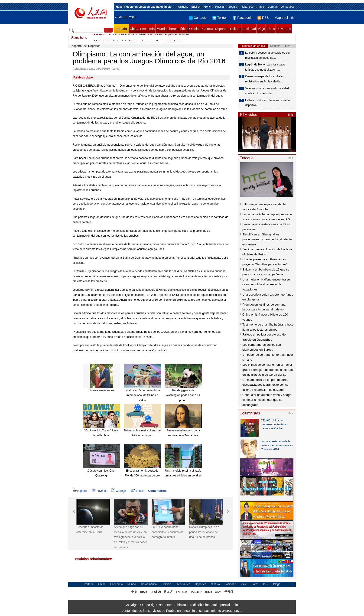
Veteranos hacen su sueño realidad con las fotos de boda (267, 91)
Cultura (235, 29)
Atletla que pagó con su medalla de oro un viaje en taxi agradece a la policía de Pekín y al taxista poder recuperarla (130, 537)
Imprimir (80, 491)
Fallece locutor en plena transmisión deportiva (267, 103)
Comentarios (157, 491)
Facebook (242, 18)
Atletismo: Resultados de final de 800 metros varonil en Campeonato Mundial (141, 38)
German (272, 7)
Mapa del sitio (285, 18)
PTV (280, 29)
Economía (148, 29)
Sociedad (249, 29)
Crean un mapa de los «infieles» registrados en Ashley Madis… (265, 79)
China (134, 29)
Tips (288, 29)
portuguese (288, 7)
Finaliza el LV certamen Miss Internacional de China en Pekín (142, 395)
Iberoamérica (178, 29)
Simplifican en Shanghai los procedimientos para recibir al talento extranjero (267, 239)
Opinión (195, 29)
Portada (121, 29)
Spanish (233, 7)
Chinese (183, 7)
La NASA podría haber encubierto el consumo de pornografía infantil (167, 532)
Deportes (222, 29)
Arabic (260, 7)
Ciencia (208, 29)
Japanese (247, 7)
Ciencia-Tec (183, 584)
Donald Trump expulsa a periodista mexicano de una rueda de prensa (204, 532)
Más (291, 115)
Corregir (119, 491)
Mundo (162, 29)
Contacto (198, 18)
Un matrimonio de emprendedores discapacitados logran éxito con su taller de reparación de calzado (265, 385)
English (196, 7)
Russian (220, 7)
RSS (263, 18)
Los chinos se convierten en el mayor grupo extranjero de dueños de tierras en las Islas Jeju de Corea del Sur (268, 370)
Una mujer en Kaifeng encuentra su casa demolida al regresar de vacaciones (266, 284)
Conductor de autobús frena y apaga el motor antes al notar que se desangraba (267, 400)
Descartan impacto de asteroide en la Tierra (90, 530)
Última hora (78, 38)
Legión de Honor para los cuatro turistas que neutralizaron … (265, 67)
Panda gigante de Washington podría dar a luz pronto (183, 395)
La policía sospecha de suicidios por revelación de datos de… (268, 55)
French (208, 7)
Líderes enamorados (101, 390)
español (77, 46)
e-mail (137, 491)
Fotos (271, 29)
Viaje (261, 29)
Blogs (277, 584)
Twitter (220, 18)
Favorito (99, 491)
